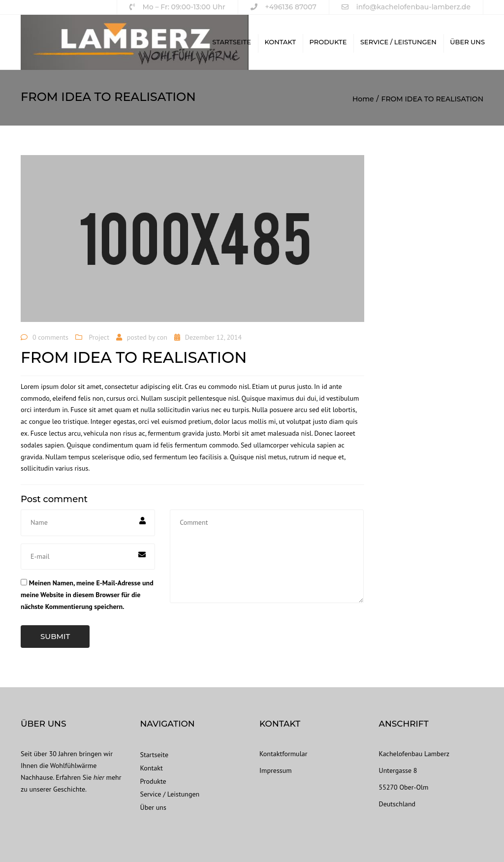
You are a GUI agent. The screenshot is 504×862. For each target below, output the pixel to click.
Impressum (276, 770)
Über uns (467, 42)
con (162, 337)
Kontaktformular (283, 754)
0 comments (50, 337)
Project (99, 337)
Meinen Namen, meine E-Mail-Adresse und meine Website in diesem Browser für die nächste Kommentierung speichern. (87, 595)
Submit (55, 636)
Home (363, 99)
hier (99, 777)
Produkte (328, 42)
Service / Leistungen (398, 42)
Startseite (232, 42)
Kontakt (280, 42)
